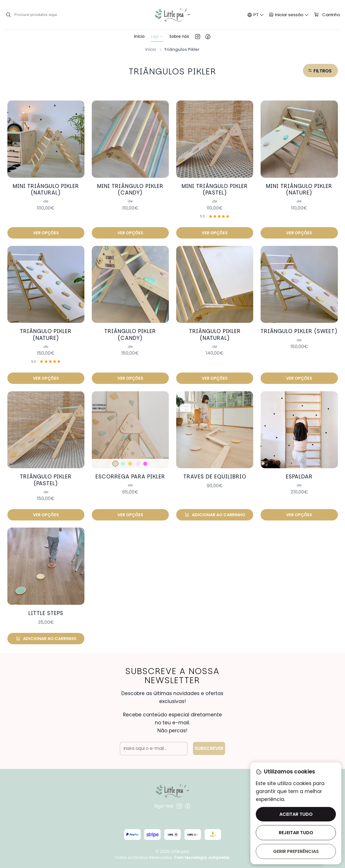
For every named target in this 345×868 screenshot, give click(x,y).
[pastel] (130, 457)
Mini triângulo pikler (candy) (130, 190)
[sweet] (145, 457)
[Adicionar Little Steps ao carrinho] (46, 632)
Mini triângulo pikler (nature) (299, 190)
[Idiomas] (255, 15)
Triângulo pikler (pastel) (46, 473)
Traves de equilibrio (215, 470)
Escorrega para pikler (130, 470)
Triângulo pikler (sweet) (299, 324)
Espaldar (299, 470)
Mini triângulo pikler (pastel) (215, 190)
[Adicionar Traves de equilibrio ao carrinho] (215, 508)
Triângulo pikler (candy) (130, 328)
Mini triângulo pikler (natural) (46, 190)
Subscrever (209, 742)
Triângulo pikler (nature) (46, 328)
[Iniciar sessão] (289, 15)
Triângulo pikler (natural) (215, 328)
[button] (320, 71)
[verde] (123, 457)
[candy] (138, 457)
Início (151, 49)
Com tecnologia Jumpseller (202, 858)
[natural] (115, 457)
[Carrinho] (327, 15)
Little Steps (46, 606)
